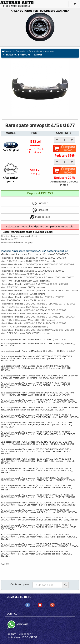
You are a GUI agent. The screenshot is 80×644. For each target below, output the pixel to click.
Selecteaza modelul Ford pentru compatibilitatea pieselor (40, 227)
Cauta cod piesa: (20, 584)
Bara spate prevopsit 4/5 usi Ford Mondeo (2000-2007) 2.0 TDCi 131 (33, 340)
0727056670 (22, 624)
